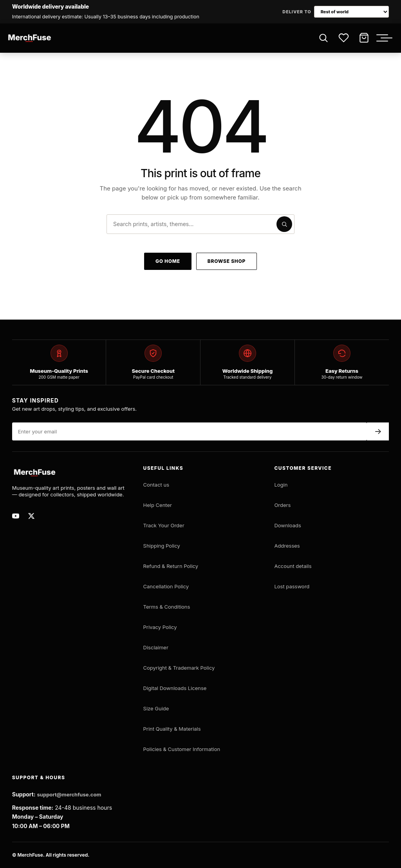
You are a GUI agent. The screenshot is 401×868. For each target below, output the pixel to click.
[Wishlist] (343, 38)
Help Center (158, 505)
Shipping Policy (162, 546)
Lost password (292, 586)
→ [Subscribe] (378, 431)
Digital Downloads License (175, 688)
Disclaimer (156, 647)
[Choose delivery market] (352, 12)
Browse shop (227, 261)
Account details (293, 566)
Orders (282, 505)
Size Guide (156, 708)
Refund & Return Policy (171, 566)
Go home (168, 261)
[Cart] (364, 38)
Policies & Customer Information (182, 749)
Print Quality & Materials (172, 729)
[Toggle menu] (387, 38)
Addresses (287, 546)
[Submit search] (284, 224)
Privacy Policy (160, 627)
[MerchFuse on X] (33, 516)
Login (281, 485)
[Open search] (323, 38)
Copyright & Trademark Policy (179, 668)
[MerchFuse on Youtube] (18, 516)
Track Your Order (164, 525)
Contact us (156, 485)
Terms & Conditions (167, 607)
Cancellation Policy (166, 586)
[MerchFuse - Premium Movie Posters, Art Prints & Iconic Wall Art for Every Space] (30, 38)
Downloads (287, 525)
